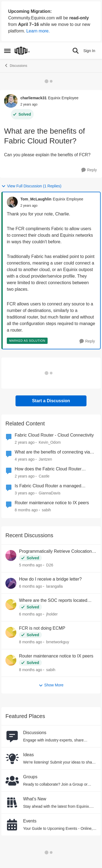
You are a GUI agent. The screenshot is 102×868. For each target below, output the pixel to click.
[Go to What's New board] (12, 803)
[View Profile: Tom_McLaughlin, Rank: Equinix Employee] (12, 202)
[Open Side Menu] (7, 51)
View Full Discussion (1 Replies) (31, 186)
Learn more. (38, 31)
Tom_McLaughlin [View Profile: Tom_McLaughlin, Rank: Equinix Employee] (36, 199)
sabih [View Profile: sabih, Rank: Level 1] (46, 510)
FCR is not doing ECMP (42, 628)
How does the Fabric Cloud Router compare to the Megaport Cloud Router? (54, 469)
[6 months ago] (31, 586)
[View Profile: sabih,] (11, 660)
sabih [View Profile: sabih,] (51, 669)
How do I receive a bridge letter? (50, 579)
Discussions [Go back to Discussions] (16, 65)
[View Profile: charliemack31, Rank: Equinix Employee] (11, 101)
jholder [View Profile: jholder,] (52, 614)
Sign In (89, 51)
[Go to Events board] (12, 825)
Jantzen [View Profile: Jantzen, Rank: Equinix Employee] (45, 459)
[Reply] (89, 170)
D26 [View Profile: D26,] (50, 565)
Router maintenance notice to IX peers (52, 503)
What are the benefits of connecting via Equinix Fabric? (52, 452)
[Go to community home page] (22, 51)
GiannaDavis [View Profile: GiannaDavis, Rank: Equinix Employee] (50, 493)
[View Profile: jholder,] (11, 605)
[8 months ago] (31, 642)
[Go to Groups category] (12, 780)
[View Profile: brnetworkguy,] (11, 632)
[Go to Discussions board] (12, 736)
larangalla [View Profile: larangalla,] (55, 586)
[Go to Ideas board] (12, 758)
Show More (51, 685)
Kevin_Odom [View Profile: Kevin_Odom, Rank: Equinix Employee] (50, 442)
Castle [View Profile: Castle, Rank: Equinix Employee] (44, 476)
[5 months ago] (31, 565)
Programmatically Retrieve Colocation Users (55, 552)
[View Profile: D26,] (11, 555)
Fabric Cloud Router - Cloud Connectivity (54, 435)
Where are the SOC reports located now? (53, 601)
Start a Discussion (51, 401)
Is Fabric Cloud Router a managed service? (48, 486)
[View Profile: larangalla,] (11, 583)
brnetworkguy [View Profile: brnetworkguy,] (58, 642)
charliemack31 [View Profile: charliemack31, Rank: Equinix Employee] (34, 98)
